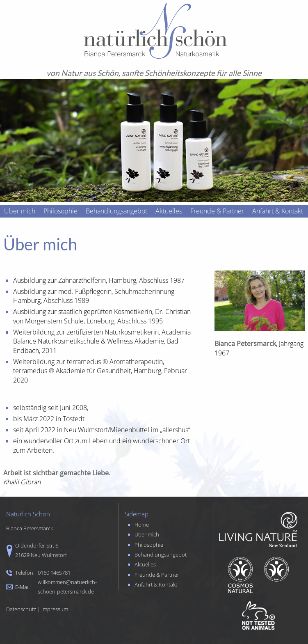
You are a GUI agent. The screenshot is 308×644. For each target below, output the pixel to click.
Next (297, 322)
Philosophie (60, 211)
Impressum (55, 609)
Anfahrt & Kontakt (278, 211)
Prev (11, 322)
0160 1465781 (54, 573)
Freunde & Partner (217, 211)
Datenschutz (21, 609)
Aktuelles (169, 211)
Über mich (20, 211)
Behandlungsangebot (116, 211)
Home (142, 525)
